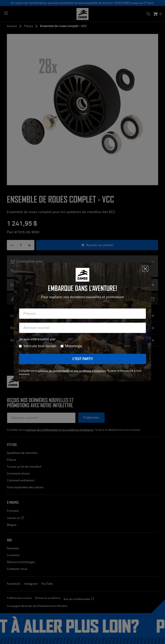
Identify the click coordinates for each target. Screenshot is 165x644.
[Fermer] (145, 269)
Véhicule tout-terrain (40, 346)
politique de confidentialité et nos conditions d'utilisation (72, 371)
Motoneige (73, 346)
